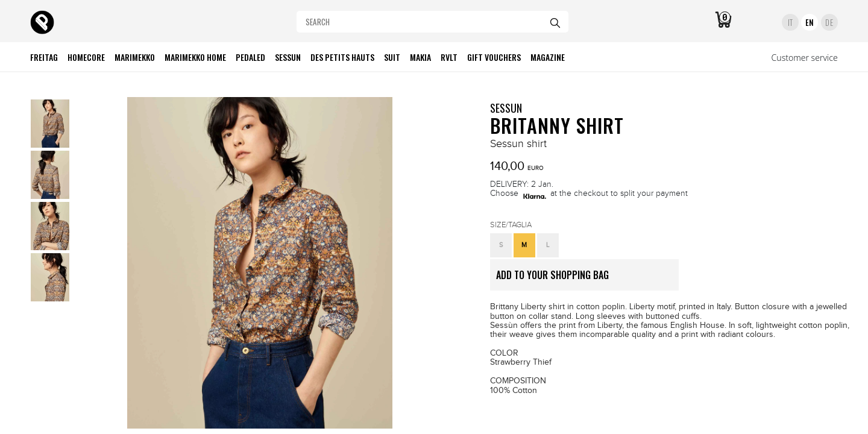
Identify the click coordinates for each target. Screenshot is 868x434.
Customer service (805, 58)
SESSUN (506, 108)
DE (829, 22)
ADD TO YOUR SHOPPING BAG (587, 279)
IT (791, 22)
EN (810, 22)
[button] (501, 245)
